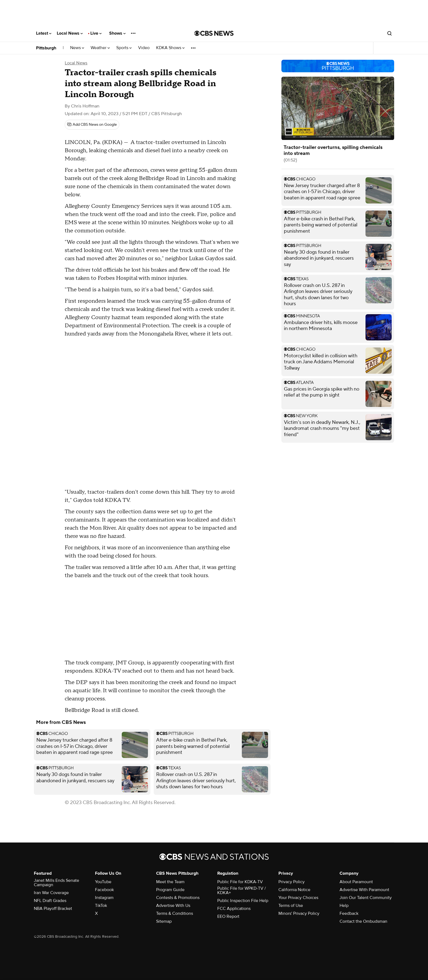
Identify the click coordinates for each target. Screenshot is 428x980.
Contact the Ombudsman (363, 921)
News (77, 48)
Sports (124, 48)
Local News (70, 33)
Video (144, 48)
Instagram (104, 898)
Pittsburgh (46, 48)
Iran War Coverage (51, 893)
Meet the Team (170, 882)
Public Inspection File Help (243, 901)
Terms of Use (291, 906)
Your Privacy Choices (298, 898)
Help (344, 906)
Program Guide (170, 890)
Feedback (349, 913)
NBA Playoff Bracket (53, 909)
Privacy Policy (292, 882)
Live (96, 33)
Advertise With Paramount (364, 890)
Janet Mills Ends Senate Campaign (57, 883)
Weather (100, 48)
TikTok (101, 906)
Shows (117, 33)
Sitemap (164, 921)
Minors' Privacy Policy (299, 913)
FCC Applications (234, 909)
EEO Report (228, 916)
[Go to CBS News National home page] (214, 33)
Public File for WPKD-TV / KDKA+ (242, 891)
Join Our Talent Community (366, 898)
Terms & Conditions (175, 913)
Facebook (104, 890)
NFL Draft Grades (50, 901)
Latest (44, 33)
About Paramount (356, 882)
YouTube (103, 882)
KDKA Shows (170, 48)
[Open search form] (390, 33)
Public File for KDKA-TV (240, 882)
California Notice (294, 890)
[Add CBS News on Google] (92, 125)
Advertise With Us (173, 906)
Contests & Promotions (178, 898)
